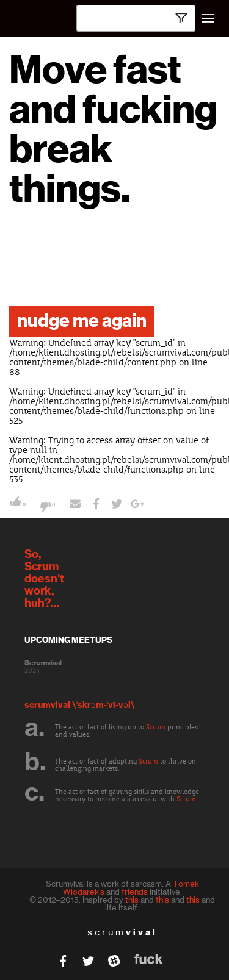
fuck (149, 959)
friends (135, 892)
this (132, 900)
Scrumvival (43, 663)
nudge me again (82, 321)
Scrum (156, 728)
